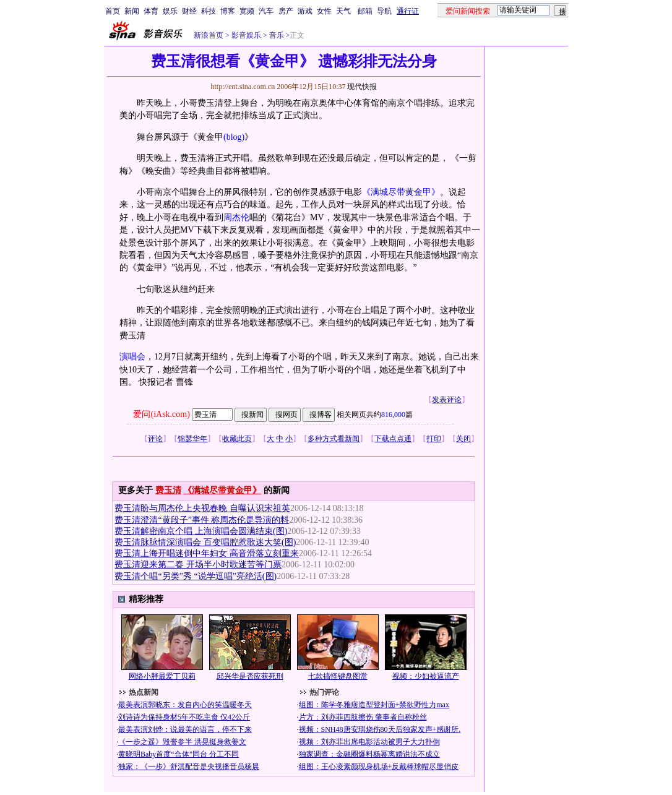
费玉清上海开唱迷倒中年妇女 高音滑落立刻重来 (207, 553)
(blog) (234, 137)
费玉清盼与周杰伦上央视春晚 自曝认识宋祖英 (202, 508)
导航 (384, 11)
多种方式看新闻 (334, 439)
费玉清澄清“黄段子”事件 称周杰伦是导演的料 (202, 520)
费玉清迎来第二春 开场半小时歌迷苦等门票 (198, 565)
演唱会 (132, 357)
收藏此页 (237, 439)
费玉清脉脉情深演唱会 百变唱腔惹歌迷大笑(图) (205, 542)
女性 (324, 11)
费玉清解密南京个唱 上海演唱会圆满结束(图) (201, 531)
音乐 (276, 35)
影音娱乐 (246, 35)
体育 (151, 11)
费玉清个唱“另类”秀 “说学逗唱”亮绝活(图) (196, 576)
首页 (113, 11)
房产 (286, 11)
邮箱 (365, 11)
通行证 (408, 11)
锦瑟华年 (192, 439)
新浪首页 (209, 35)
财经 (189, 11)
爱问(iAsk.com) (161, 414)
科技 (209, 11)
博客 (228, 11)
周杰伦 (236, 217)
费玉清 (168, 490)
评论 (155, 439)
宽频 (247, 11)
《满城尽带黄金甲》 (401, 192)
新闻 (132, 11)
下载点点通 (393, 439)
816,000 (393, 415)
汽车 (266, 11)
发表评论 (447, 400)
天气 (343, 11)
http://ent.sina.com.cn (243, 87)
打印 (434, 439)
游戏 (305, 11)
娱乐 (170, 11)
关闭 (463, 439)
